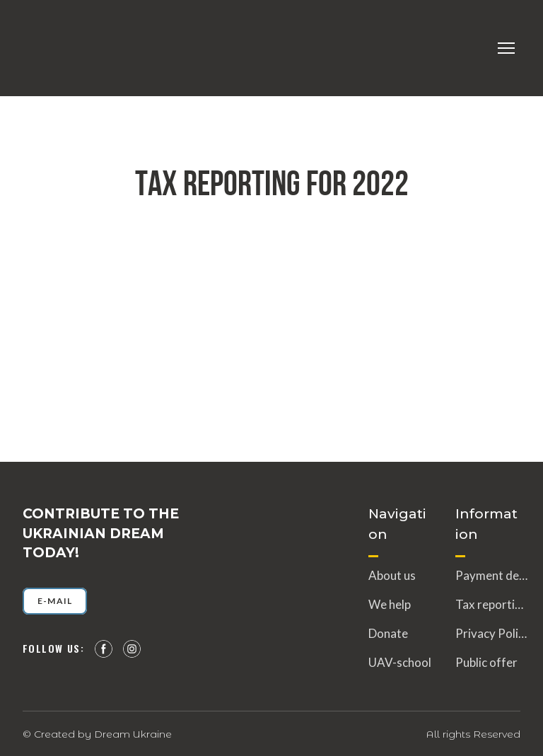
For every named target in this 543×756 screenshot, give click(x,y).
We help (390, 604)
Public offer (486, 662)
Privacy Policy (491, 633)
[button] (55, 601)
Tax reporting (491, 604)
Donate (388, 633)
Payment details (491, 575)
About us (392, 575)
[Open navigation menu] (506, 48)
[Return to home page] (49, 48)
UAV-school (400, 662)
